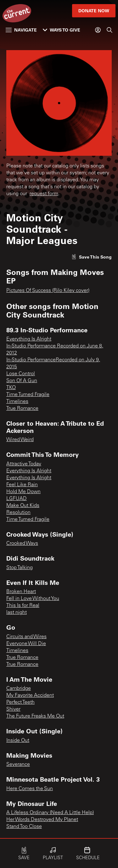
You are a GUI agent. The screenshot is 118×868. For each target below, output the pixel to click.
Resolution (18, 513)
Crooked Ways (22, 544)
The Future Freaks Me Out (35, 716)
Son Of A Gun (22, 381)
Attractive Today (24, 464)
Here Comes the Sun (30, 789)
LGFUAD (17, 499)
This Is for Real (23, 606)
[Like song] (92, 257)
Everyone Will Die (26, 644)
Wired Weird (20, 440)
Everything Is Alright (29, 339)
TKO (11, 388)
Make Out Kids (23, 506)
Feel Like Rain (22, 485)
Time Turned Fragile (28, 395)
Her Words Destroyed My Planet (42, 820)
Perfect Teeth (20, 702)
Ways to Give (62, 30)
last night (17, 613)
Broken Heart (21, 592)
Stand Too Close (24, 827)
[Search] (110, 30)
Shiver (13, 709)
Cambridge (19, 689)
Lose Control (21, 374)
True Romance (22, 409)
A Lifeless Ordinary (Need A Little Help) (50, 813)
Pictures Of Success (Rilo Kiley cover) (48, 291)
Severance (18, 765)
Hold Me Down (23, 492)
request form (44, 194)
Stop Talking (20, 568)
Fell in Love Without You (33, 599)
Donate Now (94, 11)
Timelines (17, 402)
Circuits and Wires (26, 637)
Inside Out (18, 741)
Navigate (21, 30)
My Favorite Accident (30, 696)
